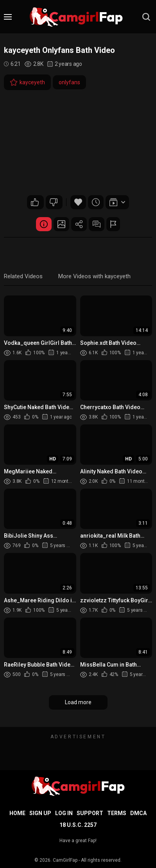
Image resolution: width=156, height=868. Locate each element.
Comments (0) (97, 224)
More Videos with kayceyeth (94, 276)
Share (79, 224)
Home (17, 813)
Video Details (44, 224)
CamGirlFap (65, 860)
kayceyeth (27, 82)
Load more (78, 702)
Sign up (40, 813)
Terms (117, 813)
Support (90, 813)
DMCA (138, 813)
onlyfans (69, 82)
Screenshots (61, 224)
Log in (64, 813)
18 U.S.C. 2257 (78, 825)
